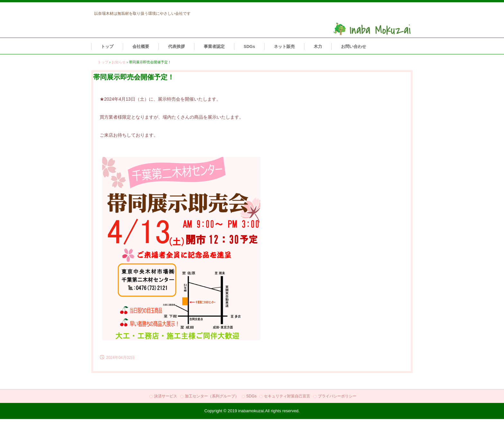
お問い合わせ (354, 46)
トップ (107, 46)
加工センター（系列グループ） (212, 396)
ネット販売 (284, 46)
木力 (318, 46)
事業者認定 (214, 46)
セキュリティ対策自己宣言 (287, 396)
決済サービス (166, 396)
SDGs (249, 46)
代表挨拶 (176, 46)
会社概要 (141, 46)
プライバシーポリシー (337, 396)
